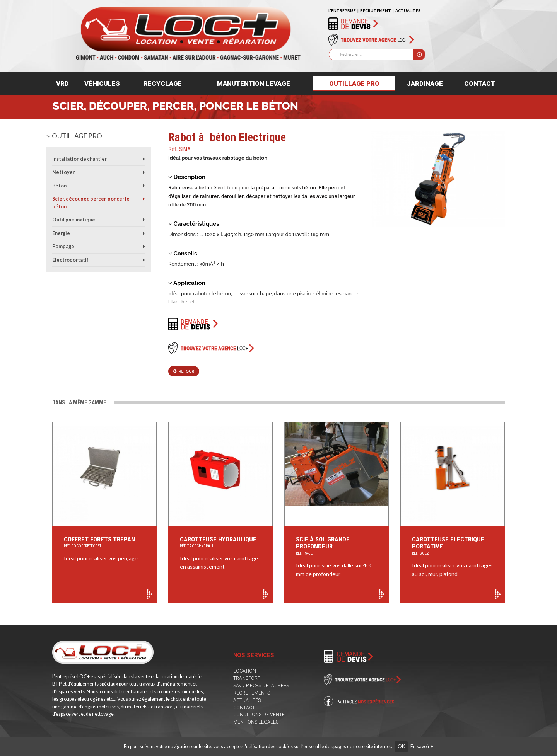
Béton (59, 186)
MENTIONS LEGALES (256, 722)
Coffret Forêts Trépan (105, 543)
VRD (62, 83)
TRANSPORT (247, 678)
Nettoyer (63, 172)
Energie (61, 233)
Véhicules (102, 83)
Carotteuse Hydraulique (221, 543)
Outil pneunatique (74, 220)
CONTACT (244, 707)
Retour (184, 371)
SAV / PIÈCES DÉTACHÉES (261, 685)
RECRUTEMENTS (252, 693)
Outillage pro (354, 83)
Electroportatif (70, 260)
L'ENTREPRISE (342, 10)
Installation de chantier (79, 159)
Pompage (63, 246)
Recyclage (163, 83)
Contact (480, 83)
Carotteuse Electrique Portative (453, 546)
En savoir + (422, 747)
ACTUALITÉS (408, 10)
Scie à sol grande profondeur (337, 546)
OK (401, 747)
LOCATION (245, 671)
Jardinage (425, 83)
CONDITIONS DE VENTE (259, 714)
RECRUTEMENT (376, 10)
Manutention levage (254, 83)
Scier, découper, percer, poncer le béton (175, 106)
